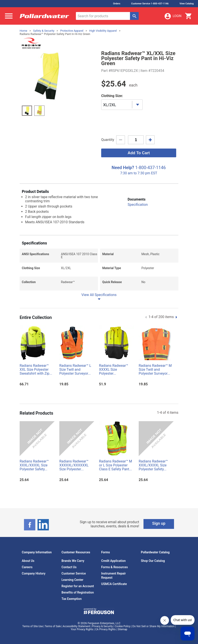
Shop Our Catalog (153, 561)
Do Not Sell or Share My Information (153, 626)
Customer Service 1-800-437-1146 (150, 4)
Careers (27, 567)
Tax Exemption (72, 599)
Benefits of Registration (78, 592)
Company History (34, 573)
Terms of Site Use (32, 626)
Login (173, 16)
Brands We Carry (73, 561)
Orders (117, 4)
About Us (28, 561)
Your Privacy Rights (82, 629)
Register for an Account (78, 586)
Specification (138, 205)
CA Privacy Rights (105, 629)
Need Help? (123, 168)
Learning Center (72, 580)
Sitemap (122, 629)
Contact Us (69, 567)
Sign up (159, 523)
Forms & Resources (114, 567)
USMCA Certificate (114, 584)
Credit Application (113, 561)
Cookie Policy (123, 626)
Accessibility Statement (76, 626)
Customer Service (74, 573)
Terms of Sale (53, 626)
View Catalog (187, 4)
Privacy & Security (102, 626)
